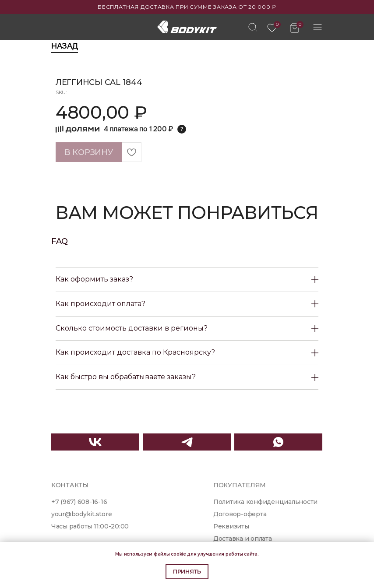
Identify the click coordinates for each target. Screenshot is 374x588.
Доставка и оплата (243, 539)
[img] (253, 27)
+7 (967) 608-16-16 (79, 502)
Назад (65, 46)
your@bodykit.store (81, 514)
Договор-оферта (240, 514)
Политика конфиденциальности (265, 502)
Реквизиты (231, 526)
